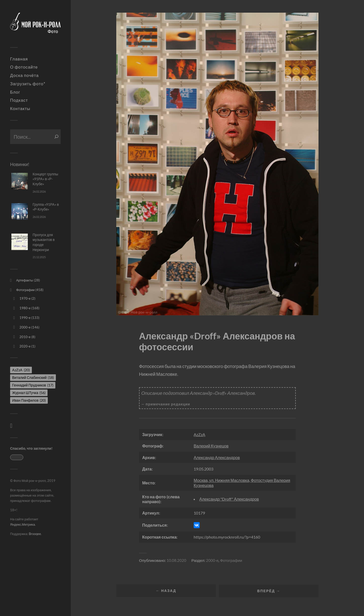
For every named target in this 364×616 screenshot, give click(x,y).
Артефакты (25, 280)
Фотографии (25, 290)
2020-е (25, 346)
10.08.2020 (176, 560)
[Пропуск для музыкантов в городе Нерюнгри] (20, 242)
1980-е (25, 308)
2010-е (25, 337)
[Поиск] (56, 137)
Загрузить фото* (28, 84)
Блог (15, 92)
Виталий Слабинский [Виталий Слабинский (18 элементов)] (33, 377)
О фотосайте (24, 67)
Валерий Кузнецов (211, 446)
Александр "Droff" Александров (229, 499)
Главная (19, 59)
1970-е (25, 298)
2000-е (25, 327)
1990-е (25, 318)
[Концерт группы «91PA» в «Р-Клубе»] (20, 181)
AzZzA (199, 434)
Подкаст (19, 100)
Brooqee (35, 534)
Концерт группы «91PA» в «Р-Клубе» (45, 179)
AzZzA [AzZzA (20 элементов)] (21, 370)
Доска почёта (24, 75)
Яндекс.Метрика (22, 524)
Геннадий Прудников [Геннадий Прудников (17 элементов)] (33, 385)
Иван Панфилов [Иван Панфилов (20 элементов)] (29, 400)
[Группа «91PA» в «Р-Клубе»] (20, 211)
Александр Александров (217, 457)
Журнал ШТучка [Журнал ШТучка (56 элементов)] (29, 393)
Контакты (20, 109)
